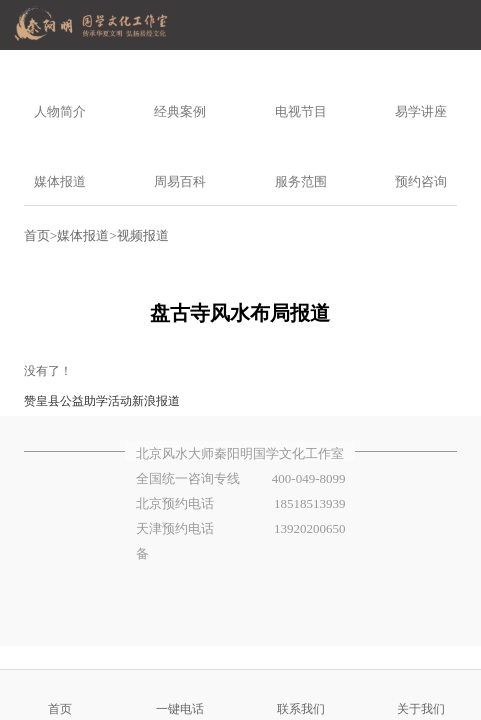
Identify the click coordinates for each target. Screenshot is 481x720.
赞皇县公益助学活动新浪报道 (102, 401)
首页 (37, 235)
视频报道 (143, 235)
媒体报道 (83, 235)
